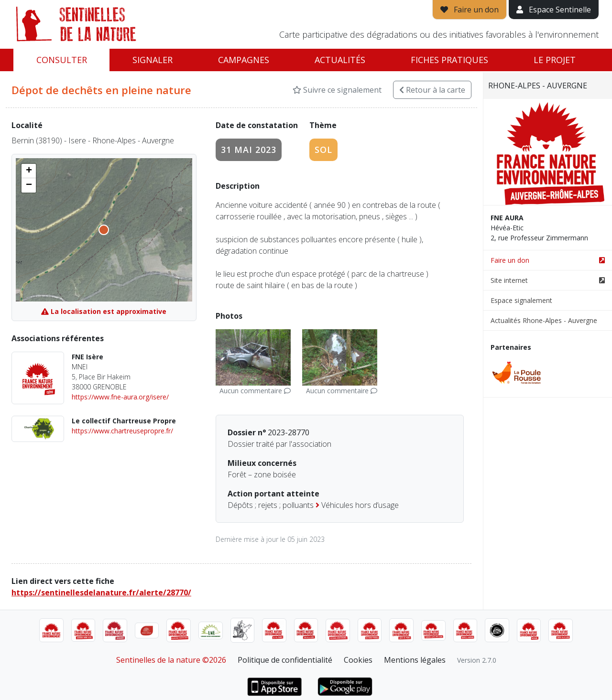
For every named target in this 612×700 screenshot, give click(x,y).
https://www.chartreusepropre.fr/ (122, 431)
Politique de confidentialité (285, 660)
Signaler (153, 60)
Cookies (358, 660)
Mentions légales (415, 660)
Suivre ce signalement (337, 90)
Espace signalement (521, 300)
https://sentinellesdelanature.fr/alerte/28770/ (101, 592)
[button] (29, 171)
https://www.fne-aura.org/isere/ (120, 397)
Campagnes (244, 60)
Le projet (555, 60)
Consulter (62, 60)
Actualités (340, 60)
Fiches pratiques (449, 60)
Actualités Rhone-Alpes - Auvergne (544, 320)
